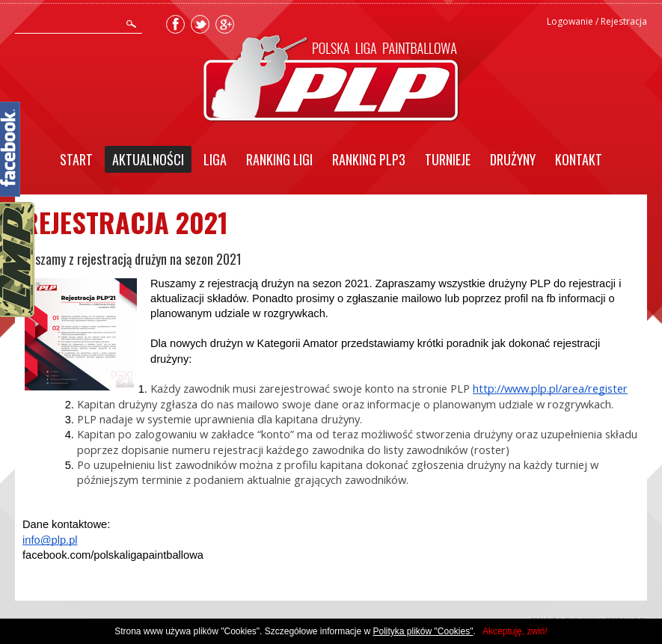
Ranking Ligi (279, 159)
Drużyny (513, 159)
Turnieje (448, 159)
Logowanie (570, 21)
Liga (215, 159)
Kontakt (579, 159)
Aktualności (148, 159)
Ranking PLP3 (369, 159)
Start (76, 159)
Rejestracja (624, 21)
